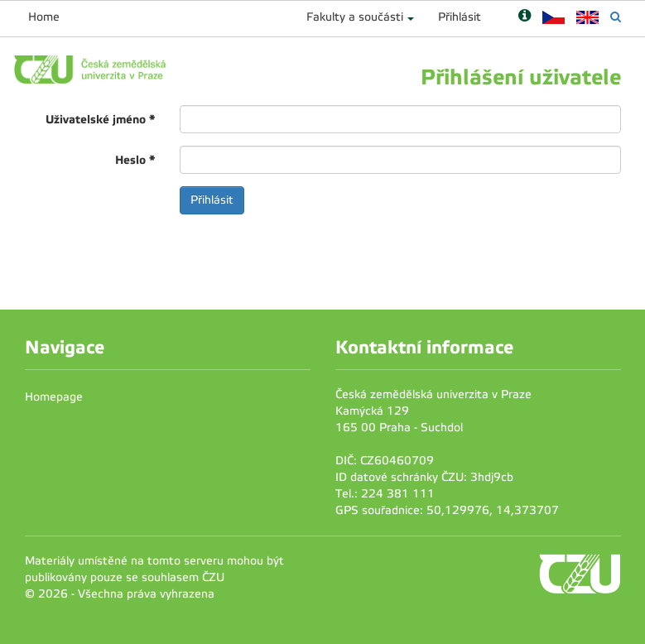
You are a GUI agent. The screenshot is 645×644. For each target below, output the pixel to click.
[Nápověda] (525, 17)
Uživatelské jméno (100, 119)
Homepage (54, 397)
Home (44, 17)
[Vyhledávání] (616, 17)
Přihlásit (460, 17)
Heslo (135, 160)
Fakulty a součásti (355, 17)
